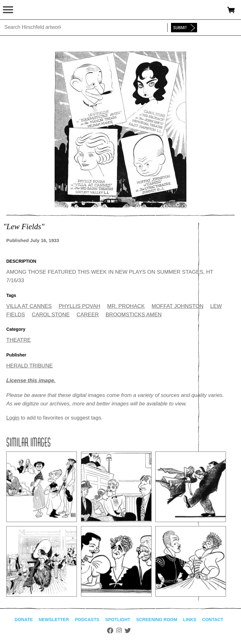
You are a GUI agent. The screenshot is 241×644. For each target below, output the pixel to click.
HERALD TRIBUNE (29, 366)
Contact (213, 620)
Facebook (110, 631)
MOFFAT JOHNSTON (177, 306)
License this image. (31, 380)
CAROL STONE (51, 315)
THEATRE (19, 340)
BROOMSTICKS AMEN (134, 315)
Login (13, 418)
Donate (24, 620)
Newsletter (54, 620)
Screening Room (157, 620)
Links (190, 620)
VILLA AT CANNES (29, 306)
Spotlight (118, 620)
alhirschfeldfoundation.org (27, 10)
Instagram (119, 631)
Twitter (128, 631)
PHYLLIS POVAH (80, 306)
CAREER (88, 315)
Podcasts (87, 620)
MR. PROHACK (126, 306)
